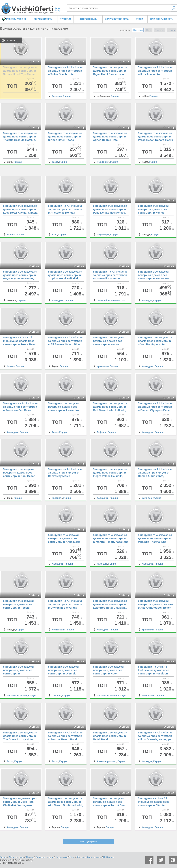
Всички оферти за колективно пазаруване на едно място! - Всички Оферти (31, 7)
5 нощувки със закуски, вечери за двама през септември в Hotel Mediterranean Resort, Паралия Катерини (109, 673)
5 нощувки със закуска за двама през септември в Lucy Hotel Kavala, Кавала (20, 209)
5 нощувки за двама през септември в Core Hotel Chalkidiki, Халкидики (20, 802)
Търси (174, 8)
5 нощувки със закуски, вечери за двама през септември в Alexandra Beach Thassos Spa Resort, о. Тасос (64, 410)
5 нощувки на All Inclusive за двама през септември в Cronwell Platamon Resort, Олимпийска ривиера (110, 278)
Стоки (139, 19)
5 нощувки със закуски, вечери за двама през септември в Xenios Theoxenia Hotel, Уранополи (109, 344)
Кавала (11, 235)
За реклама (62, 857)
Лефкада (102, 432)
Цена (149, 30)
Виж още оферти (88, 841)
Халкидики (58, 301)
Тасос (55, 162)
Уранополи (103, 366)
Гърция (67, 96)
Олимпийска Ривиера (109, 301)
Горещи (172, 30)
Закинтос (57, 96)
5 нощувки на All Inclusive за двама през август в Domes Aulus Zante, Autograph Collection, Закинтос (155, 476)
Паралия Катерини (17, 696)
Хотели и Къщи (88, 19)
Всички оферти (43, 19)
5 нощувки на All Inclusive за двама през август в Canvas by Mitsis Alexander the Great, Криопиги (65, 476)
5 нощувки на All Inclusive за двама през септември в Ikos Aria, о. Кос (155, 71)
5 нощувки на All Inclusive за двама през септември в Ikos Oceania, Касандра (155, 736)
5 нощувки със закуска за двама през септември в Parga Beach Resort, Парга (156, 136)
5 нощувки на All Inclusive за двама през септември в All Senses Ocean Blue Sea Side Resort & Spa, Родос (65, 344)
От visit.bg (34, 62)
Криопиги (57, 498)
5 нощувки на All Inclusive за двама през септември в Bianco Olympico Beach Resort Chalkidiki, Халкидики (155, 410)
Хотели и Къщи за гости (89, 857)
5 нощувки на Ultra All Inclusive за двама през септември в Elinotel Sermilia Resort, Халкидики (154, 805)
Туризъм (65, 19)
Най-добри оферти (162, 19)
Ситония (57, 696)
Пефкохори (103, 162)
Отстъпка (159, 30)
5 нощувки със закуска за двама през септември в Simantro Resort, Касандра (111, 538)
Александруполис (107, 761)
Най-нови (138, 30)
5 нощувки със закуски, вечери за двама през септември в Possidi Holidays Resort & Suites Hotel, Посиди (19, 608)
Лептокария (58, 630)
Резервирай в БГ (14, 19)
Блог (72, 857)
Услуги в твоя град (117, 19)
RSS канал (109, 857)
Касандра (147, 301)
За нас (3, 857)
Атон (55, 235)
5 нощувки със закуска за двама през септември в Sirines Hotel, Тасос (65, 136)
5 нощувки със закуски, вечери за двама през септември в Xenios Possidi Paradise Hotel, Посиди (154, 213)
